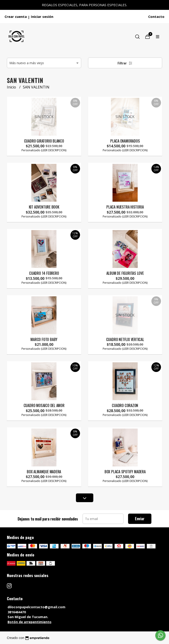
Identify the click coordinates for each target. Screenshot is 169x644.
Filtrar (125, 63)
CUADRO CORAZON (125, 405)
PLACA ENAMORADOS (125, 141)
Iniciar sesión (42, 17)
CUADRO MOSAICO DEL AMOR (44, 405)
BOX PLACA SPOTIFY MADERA (125, 472)
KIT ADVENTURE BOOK (44, 207)
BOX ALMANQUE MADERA (44, 472)
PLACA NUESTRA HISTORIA (125, 207)
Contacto (156, 17)
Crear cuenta (16, 17)
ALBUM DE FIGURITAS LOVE (125, 273)
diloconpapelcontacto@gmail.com (36, 607)
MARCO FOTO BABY (44, 339)
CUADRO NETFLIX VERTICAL (125, 339)
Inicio (12, 87)
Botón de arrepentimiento (30, 622)
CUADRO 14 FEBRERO (44, 273)
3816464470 (17, 612)
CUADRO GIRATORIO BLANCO (44, 141)
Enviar (140, 519)
